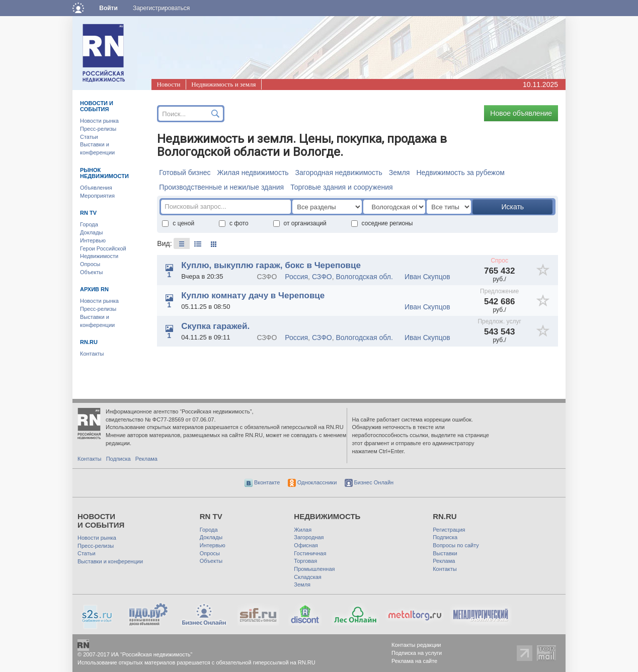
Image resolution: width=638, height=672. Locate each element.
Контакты (92, 354)
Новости (168, 84)
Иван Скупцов (427, 277)
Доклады (92, 232)
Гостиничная (310, 553)
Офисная (306, 545)
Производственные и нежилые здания (221, 187)
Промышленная (314, 569)
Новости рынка (99, 121)
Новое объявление (521, 113)
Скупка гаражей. (215, 326)
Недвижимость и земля (223, 84)
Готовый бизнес (185, 173)
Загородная (309, 537)
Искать (512, 207)
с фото (234, 223)
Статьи (89, 137)
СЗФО (322, 277)
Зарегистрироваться (161, 8)
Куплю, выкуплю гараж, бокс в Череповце (271, 265)
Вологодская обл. (364, 277)
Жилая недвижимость (253, 173)
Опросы (90, 264)
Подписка (118, 459)
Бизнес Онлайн (369, 482)
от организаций (300, 223)
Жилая (303, 530)
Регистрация (449, 530)
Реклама (146, 459)
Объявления (96, 188)
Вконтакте (262, 482)
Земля (400, 173)
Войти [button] (108, 8)
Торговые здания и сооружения (341, 187)
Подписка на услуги (417, 653)
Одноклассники (312, 482)
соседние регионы (382, 223)
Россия (296, 277)
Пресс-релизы (98, 129)
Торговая (305, 561)
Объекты (91, 272)
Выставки (445, 553)
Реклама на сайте (414, 661)
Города (89, 224)
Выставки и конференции (110, 561)
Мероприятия (97, 196)
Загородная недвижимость (339, 173)
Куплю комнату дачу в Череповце (253, 296)
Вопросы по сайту (456, 545)
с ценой (178, 223)
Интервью (93, 240)
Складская (307, 577)
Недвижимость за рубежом (460, 173)
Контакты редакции (416, 645)
